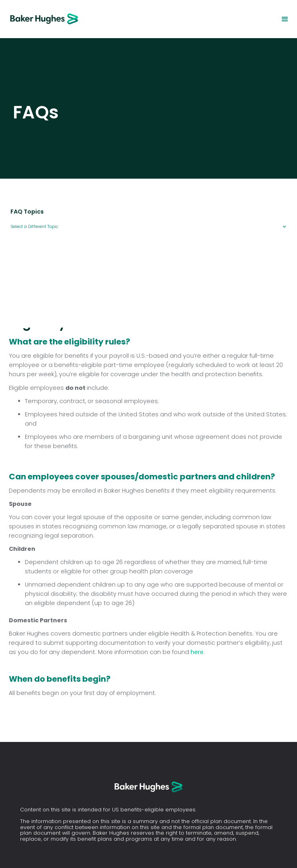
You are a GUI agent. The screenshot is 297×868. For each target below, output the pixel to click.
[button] (285, 19)
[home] (40, 19)
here (197, 652)
